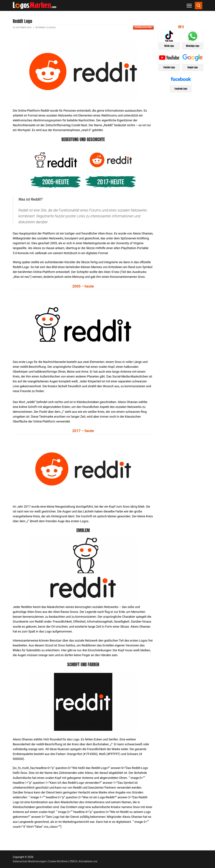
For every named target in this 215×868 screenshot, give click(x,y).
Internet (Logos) (45, 27)
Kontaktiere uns (88, 861)
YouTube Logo (169, 67)
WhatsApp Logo (193, 46)
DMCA (73, 861)
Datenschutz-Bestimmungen (29, 861)
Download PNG (143, 27)
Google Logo (193, 67)
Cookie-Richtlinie (58, 861)
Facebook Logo (181, 89)
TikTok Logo (169, 46)
